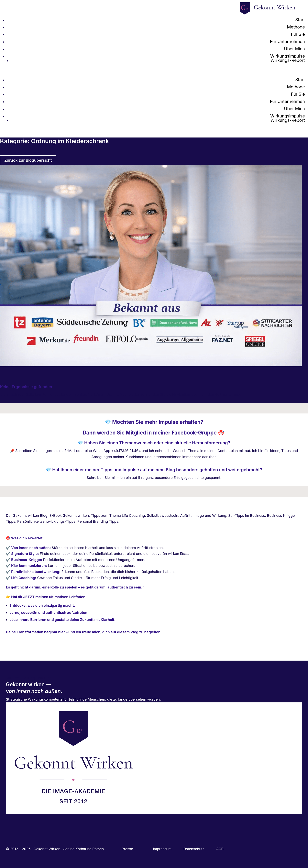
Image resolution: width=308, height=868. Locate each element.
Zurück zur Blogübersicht (28, 160)
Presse (128, 849)
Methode (296, 27)
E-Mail (70, 451)
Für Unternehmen (287, 41)
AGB (220, 849)
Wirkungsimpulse (288, 56)
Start (300, 20)
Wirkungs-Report (288, 60)
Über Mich (294, 49)
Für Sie (298, 34)
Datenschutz (200, 849)
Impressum (168, 849)
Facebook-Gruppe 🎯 (198, 433)
